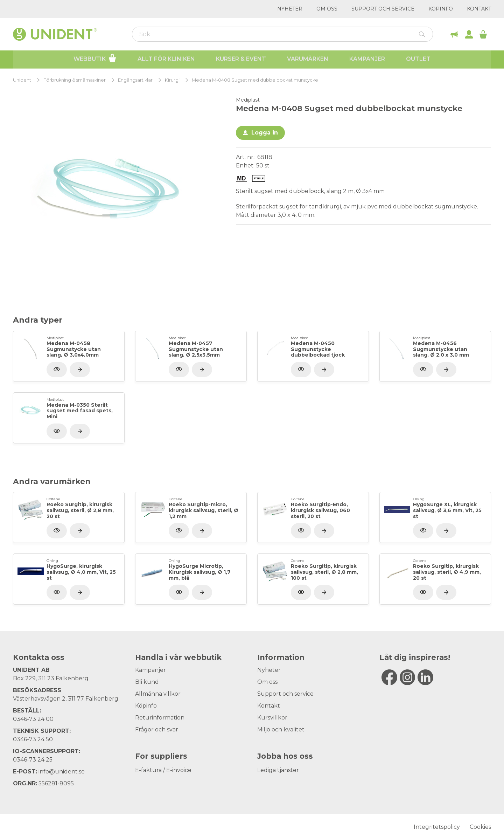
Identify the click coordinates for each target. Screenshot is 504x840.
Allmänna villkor (158, 694)
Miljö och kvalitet (281, 729)
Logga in (265, 133)
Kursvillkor (272, 718)
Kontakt (479, 9)
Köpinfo (441, 9)
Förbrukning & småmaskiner (75, 80)
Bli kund (147, 682)
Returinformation (160, 718)
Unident (22, 80)
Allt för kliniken (166, 60)
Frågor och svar (157, 729)
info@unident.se (62, 772)
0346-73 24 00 (33, 719)
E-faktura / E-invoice (163, 770)
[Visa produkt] (80, 370)
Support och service (383, 9)
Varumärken (308, 60)
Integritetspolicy (437, 827)
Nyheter (290, 9)
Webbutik (95, 59)
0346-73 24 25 (33, 760)
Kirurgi (172, 80)
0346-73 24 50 (33, 739)
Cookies (480, 827)
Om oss (327, 9)
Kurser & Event (241, 60)
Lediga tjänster (278, 770)
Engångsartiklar (135, 80)
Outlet (418, 60)
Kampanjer (367, 60)
